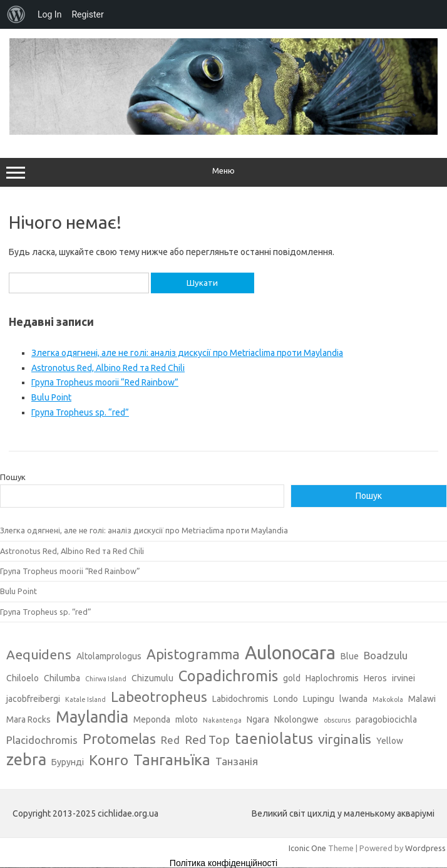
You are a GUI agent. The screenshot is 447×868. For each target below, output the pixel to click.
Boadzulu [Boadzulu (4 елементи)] (386, 655)
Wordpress (425, 848)
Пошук (13, 477)
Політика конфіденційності (223, 863)
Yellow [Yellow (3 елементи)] (390, 741)
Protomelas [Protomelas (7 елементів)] (119, 739)
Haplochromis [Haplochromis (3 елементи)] (332, 678)
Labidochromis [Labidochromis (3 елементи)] (240, 699)
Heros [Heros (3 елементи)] (375, 678)
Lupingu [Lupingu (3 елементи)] (319, 699)
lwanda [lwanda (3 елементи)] (353, 699)
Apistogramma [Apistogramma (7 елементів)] (193, 654)
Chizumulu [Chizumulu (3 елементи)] (152, 678)
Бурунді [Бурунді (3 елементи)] (68, 762)
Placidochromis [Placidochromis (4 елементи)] (42, 740)
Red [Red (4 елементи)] (170, 740)
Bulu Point (51, 397)
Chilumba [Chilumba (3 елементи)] (62, 678)
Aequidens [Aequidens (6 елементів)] (39, 654)
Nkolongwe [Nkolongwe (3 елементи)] (296, 719)
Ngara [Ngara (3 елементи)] (258, 719)
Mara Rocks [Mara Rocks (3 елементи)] (28, 719)
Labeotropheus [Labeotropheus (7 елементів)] (159, 697)
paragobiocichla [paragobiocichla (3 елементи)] (386, 719)
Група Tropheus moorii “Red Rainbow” (105, 382)
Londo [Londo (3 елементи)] (286, 699)
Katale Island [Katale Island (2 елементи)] (85, 699)
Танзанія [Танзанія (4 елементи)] (237, 761)
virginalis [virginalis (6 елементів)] (345, 739)
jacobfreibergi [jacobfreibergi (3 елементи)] (33, 699)
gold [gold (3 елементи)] (292, 678)
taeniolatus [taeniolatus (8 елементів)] (274, 738)
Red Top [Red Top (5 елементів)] (207, 740)
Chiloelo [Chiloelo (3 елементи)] (23, 678)
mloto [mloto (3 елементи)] (187, 719)
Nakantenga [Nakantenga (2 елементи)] (222, 720)
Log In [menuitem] (49, 14)
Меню (223, 172)
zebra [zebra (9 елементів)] (26, 760)
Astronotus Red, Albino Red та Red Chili (108, 368)
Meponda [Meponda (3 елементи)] (152, 719)
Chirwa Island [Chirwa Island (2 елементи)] (106, 679)
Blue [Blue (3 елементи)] (350, 656)
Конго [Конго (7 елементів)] (109, 760)
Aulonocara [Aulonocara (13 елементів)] (290, 653)
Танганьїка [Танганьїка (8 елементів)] (172, 760)
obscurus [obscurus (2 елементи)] (337, 720)
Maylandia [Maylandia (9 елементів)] (92, 717)
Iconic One (307, 848)
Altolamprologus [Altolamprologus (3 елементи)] (109, 656)
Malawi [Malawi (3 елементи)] (422, 699)
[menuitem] (16, 14)
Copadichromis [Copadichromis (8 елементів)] (228, 676)
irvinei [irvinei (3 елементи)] (403, 678)
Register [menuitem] (87, 14)
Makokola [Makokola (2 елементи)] (388, 699)
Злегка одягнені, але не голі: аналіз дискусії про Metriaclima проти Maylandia (187, 353)
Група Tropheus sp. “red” (80, 412)
